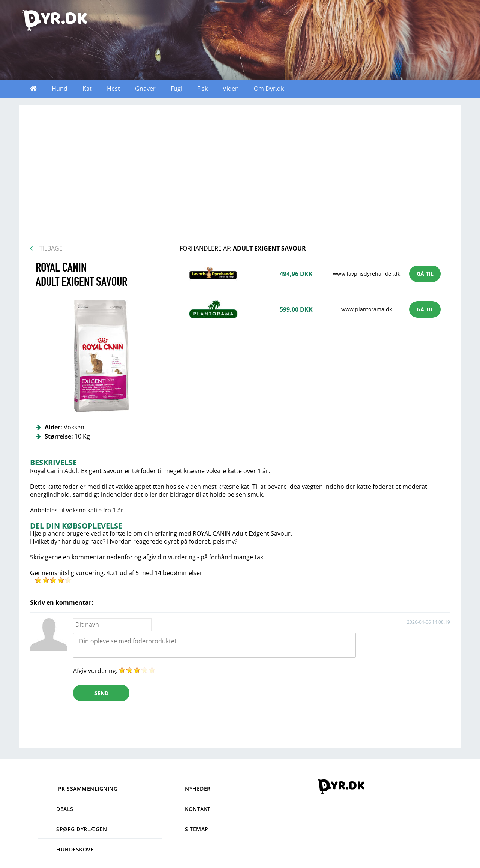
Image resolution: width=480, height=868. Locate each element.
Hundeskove (66, 849)
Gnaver (145, 89)
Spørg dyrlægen (72, 829)
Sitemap (197, 829)
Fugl (176, 89)
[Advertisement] (240, 177)
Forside (33, 89)
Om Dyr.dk (269, 89)
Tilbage (51, 248)
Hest (113, 89)
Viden (231, 89)
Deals (55, 809)
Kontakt (198, 809)
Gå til (425, 274)
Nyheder (198, 789)
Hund (60, 89)
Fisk (202, 89)
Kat (87, 89)
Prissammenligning (77, 789)
